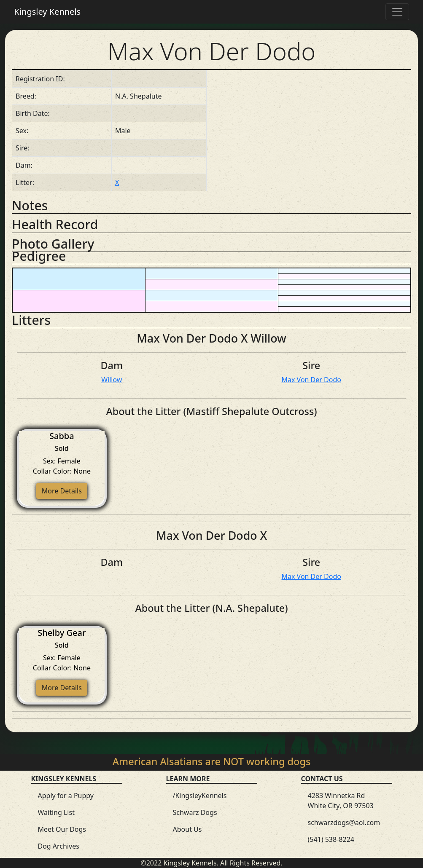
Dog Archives (59, 846)
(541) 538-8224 (331, 839)
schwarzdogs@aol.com (344, 822)
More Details (62, 491)
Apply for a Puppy (66, 796)
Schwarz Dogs (195, 812)
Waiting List (56, 812)
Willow (112, 380)
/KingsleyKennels (200, 796)
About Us (187, 829)
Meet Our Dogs (62, 829)
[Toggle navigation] (397, 12)
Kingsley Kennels (48, 12)
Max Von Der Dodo (311, 380)
